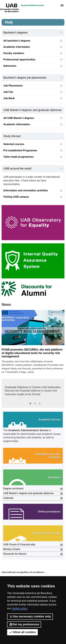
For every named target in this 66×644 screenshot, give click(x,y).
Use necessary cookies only (30, 617)
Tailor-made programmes (33, 157)
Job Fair (33, 92)
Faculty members (33, 53)
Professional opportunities (33, 60)
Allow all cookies (22, 632)
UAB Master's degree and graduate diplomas (33, 494)
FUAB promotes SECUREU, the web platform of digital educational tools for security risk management (32, 353)
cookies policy (19, 608)
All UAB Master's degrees (33, 118)
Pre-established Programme (33, 151)
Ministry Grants (33, 550)
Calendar (33, 498)
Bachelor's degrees (33, 32)
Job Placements (33, 86)
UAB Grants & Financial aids (33, 545)
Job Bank (33, 98)
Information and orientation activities (33, 191)
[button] (33, 420)
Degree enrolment (33, 489)
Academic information (33, 47)
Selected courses (33, 144)
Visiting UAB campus (33, 197)
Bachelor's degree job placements (33, 78)
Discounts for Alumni (33, 554)
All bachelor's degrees (33, 41)
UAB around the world (33, 168)
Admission (33, 66)
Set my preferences (24, 624)
